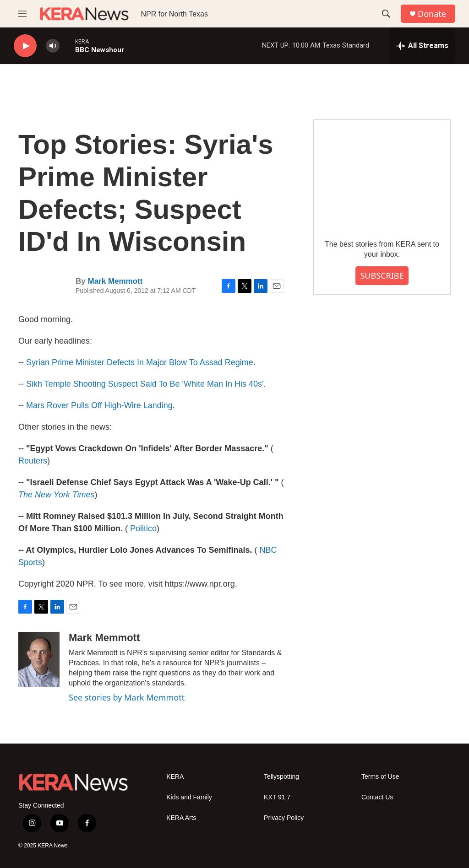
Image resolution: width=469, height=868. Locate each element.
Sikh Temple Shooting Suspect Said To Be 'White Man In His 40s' (145, 384)
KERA (175, 777)
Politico (143, 528)
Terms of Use (380, 777)
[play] (25, 46)
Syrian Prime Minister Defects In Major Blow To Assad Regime (140, 362)
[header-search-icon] (386, 14)
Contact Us (377, 797)
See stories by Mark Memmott (127, 697)
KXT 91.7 (277, 797)
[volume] (53, 46)
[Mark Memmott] (39, 659)
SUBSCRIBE (382, 275)
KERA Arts (181, 818)
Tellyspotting (281, 777)
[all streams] (423, 46)
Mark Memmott (115, 281)
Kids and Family (189, 797)
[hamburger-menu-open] (22, 14)
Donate (432, 14)
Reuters (33, 461)
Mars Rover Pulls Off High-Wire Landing (99, 405)
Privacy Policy (284, 818)
